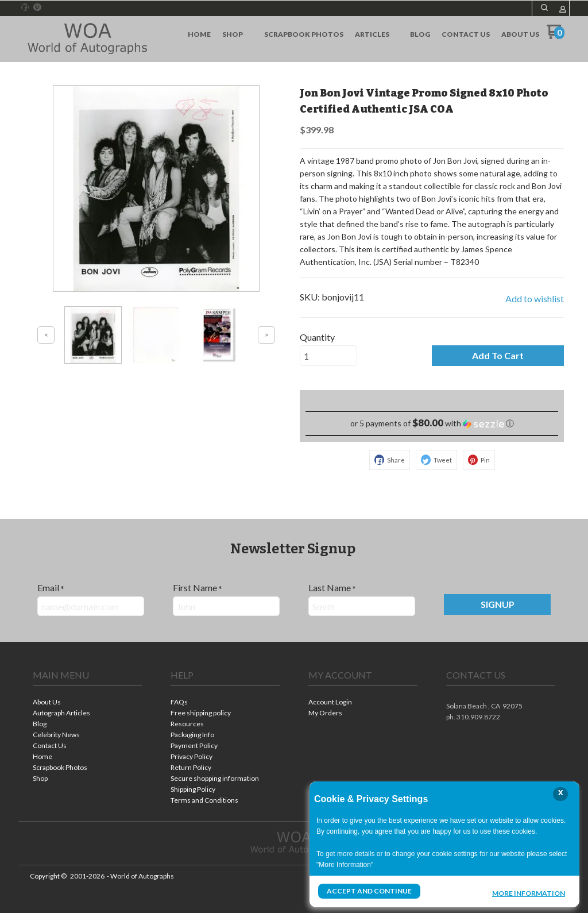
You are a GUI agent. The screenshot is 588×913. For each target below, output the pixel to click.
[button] (544, 7)
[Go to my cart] (556, 36)
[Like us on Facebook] (25, 7)
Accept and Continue (369, 891)
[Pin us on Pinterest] (37, 7)
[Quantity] (328, 356)
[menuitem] (199, 34)
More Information (529, 892)
